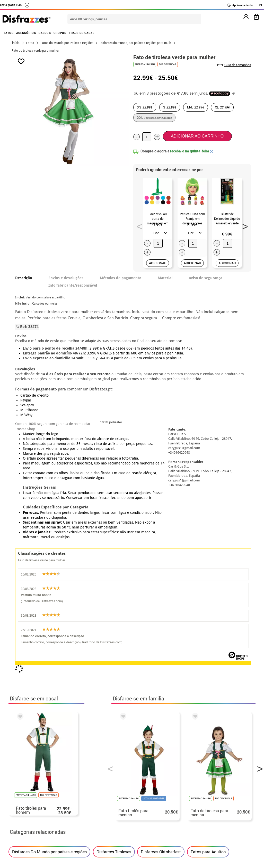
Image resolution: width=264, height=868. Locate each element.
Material (165, 278)
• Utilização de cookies (33, 833)
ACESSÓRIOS (26, 33)
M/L (196, 107)
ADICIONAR (158, 263)
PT (261, 5)
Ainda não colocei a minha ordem (213, 808)
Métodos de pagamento (121, 278)
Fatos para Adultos (208, 638)
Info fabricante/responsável (73, 285)
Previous (138, 225)
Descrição (24, 278)
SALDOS (45, 33)
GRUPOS (60, 33)
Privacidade (51, 821)
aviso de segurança (206, 278)
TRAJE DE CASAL (82, 33)
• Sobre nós (23, 808)
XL (222, 107)
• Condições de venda (32, 814)
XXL (154, 117)
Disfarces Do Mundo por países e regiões (49, 638)
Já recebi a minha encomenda (209, 821)
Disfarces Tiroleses (114, 638)
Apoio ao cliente (240, 5)
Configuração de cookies (38, 839)
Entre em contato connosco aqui (125, 814)
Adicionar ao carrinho (197, 136)
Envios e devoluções (66, 278)
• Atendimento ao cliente (35, 827)
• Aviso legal (24, 821)
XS (145, 107)
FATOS (9, 33)
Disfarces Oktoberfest (161, 638)
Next (243, 225)
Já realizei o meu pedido (205, 814)
